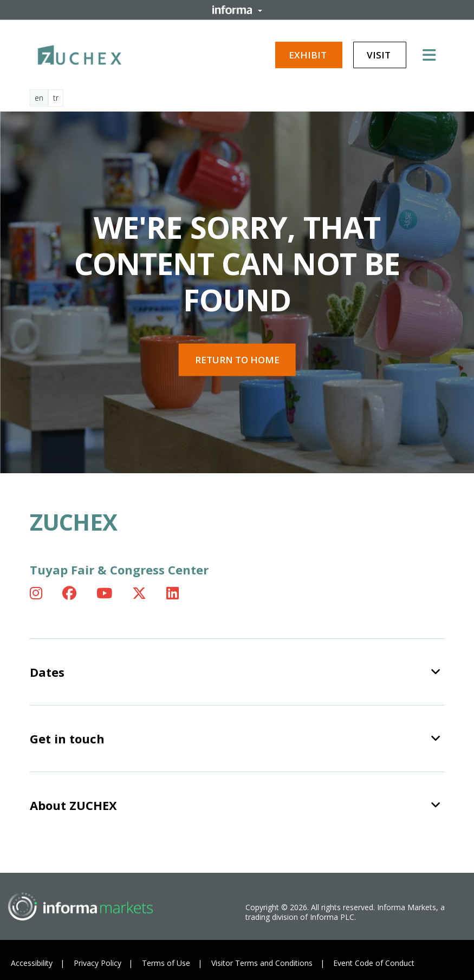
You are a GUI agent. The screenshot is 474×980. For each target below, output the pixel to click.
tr (56, 98)
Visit (380, 55)
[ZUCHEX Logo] (80, 53)
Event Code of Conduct (374, 963)
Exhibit (309, 55)
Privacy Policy (98, 963)
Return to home (237, 360)
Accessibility (32, 963)
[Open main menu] (433, 55)
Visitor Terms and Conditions (262, 963)
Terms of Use (166, 963)
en (39, 98)
